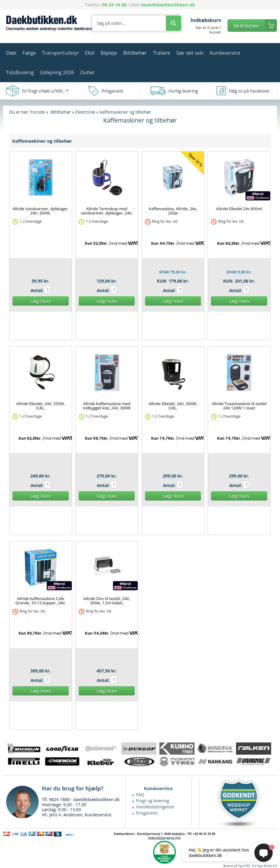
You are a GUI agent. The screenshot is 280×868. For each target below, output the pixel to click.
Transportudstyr (61, 53)
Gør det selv (190, 53)
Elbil (90, 53)
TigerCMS (244, 866)
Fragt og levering (153, 801)
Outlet (87, 72)
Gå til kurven (246, 26)
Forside (38, 112)
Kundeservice (225, 53)
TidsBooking (20, 72)
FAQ (140, 795)
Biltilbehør (135, 53)
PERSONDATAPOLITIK (165, 838)
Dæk (11, 53)
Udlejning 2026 (57, 72)
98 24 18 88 (114, 5)
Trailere (161, 53)
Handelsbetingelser (155, 807)
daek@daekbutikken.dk (168, 5)
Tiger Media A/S (267, 866)
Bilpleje (109, 53)
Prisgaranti (147, 813)
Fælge (29, 53)
